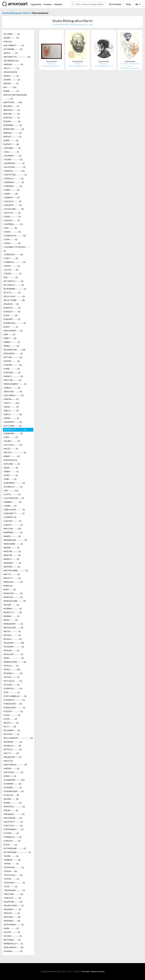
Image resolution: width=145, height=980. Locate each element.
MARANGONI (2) (15, 540)
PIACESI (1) (12, 677)
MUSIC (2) (11, 620)
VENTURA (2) (12, 917)
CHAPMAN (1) (13, 224)
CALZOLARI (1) (15, 167)
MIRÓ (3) (10, 589)
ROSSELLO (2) (12, 746)
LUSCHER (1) (12, 521)
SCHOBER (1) (13, 787)
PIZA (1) (12, 692)
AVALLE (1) (11, 76)
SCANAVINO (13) (14, 780)
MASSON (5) (12, 567)
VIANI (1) (11, 928)
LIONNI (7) (10, 506)
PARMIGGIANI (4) (15, 662)
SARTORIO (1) (13, 772)
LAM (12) (11, 490)
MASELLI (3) (11, 559)
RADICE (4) (11, 723)
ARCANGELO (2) (11, 61)
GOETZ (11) (11, 403)
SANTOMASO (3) (15, 765)
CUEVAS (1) (12, 273)
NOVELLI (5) (13, 639)
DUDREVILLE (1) (15, 323)
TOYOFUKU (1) (14, 883)
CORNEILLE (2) (14, 262)
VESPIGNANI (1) (14, 925)
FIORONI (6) (13, 365)
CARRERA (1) (12, 197)
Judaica (78, 64)
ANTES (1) (11, 53)
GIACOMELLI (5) (14, 395)
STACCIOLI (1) (13, 826)
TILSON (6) (10, 871)
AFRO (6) (8, 42)
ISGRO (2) (11, 475)
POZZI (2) (12, 715)
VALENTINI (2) (13, 902)
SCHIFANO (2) (12, 784)
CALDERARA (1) (14, 163)
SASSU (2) (10, 776)
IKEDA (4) (11, 468)
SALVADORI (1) (12, 757)
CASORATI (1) (13, 205)
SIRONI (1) (11, 810)
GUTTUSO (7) (13, 445)
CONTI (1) (11, 258)
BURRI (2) (11, 140)
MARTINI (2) (12, 551)
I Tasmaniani (51, 64)
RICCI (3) (10, 727)
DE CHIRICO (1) (14, 285)
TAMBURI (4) (12, 860)
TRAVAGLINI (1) (14, 890)
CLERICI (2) (12, 243)
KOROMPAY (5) (14, 483)
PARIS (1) (14, 658)
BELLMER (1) (11, 106)
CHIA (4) (10, 228)
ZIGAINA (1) (13, 951)
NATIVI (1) (12, 631)
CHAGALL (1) (12, 220)
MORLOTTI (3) (13, 612)
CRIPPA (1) (12, 266)
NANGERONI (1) (13, 624)
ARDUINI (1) (13, 64)
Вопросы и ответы (98, 971)
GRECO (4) (13, 414)
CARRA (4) (11, 194)
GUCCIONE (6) (13, 426)
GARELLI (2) (12, 388)
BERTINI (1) (12, 114)
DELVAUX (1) (11, 304)
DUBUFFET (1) (12, 319)
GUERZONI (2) (13, 433)
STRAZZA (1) (12, 841)
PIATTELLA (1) (13, 681)
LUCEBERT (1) (10, 517)
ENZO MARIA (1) (13, 331)
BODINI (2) (12, 121)
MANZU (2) (12, 536)
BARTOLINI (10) (13, 102)
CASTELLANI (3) (14, 209)
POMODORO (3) (13, 704)
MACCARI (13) (12, 529)
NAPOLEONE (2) (13, 628)
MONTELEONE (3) (15, 601)
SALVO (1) (8, 761)
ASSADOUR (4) (10, 72)
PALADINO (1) (14, 647)
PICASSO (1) (12, 685)
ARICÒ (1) (11, 68)
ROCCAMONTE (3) (18, 738)
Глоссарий (85, 971)
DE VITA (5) (12, 293)
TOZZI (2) (10, 886)
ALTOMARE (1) (13, 49)
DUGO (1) (11, 327)
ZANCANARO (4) (13, 947)
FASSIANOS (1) (13, 353)
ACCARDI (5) (12, 34)
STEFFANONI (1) (13, 829)
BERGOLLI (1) (12, 110)
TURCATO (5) (12, 898)
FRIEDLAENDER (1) (15, 384)
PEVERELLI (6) (13, 673)
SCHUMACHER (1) (14, 791)
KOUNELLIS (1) (13, 487)
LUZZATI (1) (13, 525)
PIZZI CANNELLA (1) (15, 696)
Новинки (58, 4)
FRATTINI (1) (12, 380)
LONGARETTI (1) (14, 513)
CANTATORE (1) (15, 175)
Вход (128, 4)
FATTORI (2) (13, 357)
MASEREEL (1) (12, 563)
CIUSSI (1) (10, 239)
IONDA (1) (11, 471)
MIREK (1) (8, 586)
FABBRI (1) (12, 342)
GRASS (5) (11, 407)
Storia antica (104, 64)
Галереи (48, 4)
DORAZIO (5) (12, 312)
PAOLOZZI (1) (13, 654)
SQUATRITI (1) (13, 822)
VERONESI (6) (12, 921)
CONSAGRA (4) (13, 254)
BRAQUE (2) (13, 133)
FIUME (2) (12, 369)
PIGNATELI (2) (13, 688)
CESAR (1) (12, 217)
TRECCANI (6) (13, 894)
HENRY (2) (12, 456)
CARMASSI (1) (13, 186)
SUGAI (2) (10, 845)
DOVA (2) (10, 315)
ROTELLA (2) (13, 749)
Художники (36, 4)
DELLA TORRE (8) (14, 300)
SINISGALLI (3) (14, 806)
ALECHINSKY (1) (14, 45)
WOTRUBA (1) (12, 940)
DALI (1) (11, 277)
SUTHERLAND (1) (15, 848)
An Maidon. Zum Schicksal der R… (130, 65)
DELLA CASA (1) (14, 296)
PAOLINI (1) (11, 650)
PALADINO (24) (14, 643)
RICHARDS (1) (12, 730)
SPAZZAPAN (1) (13, 818)
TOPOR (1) (11, 879)
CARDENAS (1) (14, 182)
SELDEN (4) (11, 799)
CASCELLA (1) (12, 201)
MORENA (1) (13, 609)
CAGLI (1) (11, 152)
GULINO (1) (12, 441)
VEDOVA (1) (12, 913)
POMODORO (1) (14, 708)
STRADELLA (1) (12, 837)
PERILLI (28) (12, 669)
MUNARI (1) (11, 616)
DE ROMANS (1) (15, 289)
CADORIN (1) (12, 148)
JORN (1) (10, 479)
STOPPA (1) (11, 833)
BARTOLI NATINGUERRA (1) (15, 97)
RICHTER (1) (11, 734)
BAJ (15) (10, 87)
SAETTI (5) (11, 753)
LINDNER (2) (12, 502)
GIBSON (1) (11, 399)
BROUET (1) (12, 137)
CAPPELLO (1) (13, 178)
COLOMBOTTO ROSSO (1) (17, 249)
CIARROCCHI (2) (15, 236)
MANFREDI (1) (13, 532)
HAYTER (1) (15, 452)
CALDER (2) (13, 159)
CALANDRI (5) (12, 156)
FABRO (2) (11, 346)
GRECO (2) (11, 411)
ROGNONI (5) (13, 742)
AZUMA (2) (12, 80)
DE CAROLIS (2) (13, 281)
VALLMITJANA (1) (14, 905)
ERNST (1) (10, 338)
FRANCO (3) (13, 376)
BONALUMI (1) (14, 129)
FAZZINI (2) (12, 361)
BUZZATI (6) (11, 144)
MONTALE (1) (13, 597)
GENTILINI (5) (13, 392)
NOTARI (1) (12, 635)
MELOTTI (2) (12, 578)
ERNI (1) (9, 334)
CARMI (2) (11, 190)
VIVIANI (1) (13, 936)
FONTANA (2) (12, 372)
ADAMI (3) (11, 38)
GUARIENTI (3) (13, 422)
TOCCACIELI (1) (13, 875)
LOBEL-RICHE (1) (14, 510)
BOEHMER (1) (13, 125)
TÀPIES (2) (11, 864)
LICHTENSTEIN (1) (14, 498)
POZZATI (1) (13, 711)
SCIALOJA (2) (11, 795)
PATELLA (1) (11, 666)
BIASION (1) (12, 118)
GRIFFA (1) (11, 418)
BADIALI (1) (11, 83)
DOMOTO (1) (12, 308)
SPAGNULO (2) (14, 814)
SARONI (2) (11, 768)
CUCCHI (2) (11, 270)
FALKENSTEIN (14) (14, 350)
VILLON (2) (12, 932)
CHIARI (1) (12, 232)
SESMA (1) (12, 803)
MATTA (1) (12, 574)
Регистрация (115, 4)
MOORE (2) (11, 605)
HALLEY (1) (11, 449)
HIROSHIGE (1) (10, 460)
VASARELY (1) (12, 909)
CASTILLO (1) (12, 213)
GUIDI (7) (11, 437)
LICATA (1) (12, 494)
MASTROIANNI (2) (16, 570)
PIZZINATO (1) (14, 700)
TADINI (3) (11, 856)
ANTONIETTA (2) (17, 57)
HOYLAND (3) (12, 464)
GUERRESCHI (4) (15, 430)
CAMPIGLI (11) (14, 171)
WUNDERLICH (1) (13, 944)
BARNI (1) (11, 91)
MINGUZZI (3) (13, 582)
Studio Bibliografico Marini (16, 13)
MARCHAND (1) (13, 544)
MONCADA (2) (13, 593)
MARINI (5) (11, 548)
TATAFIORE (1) (14, 867)
